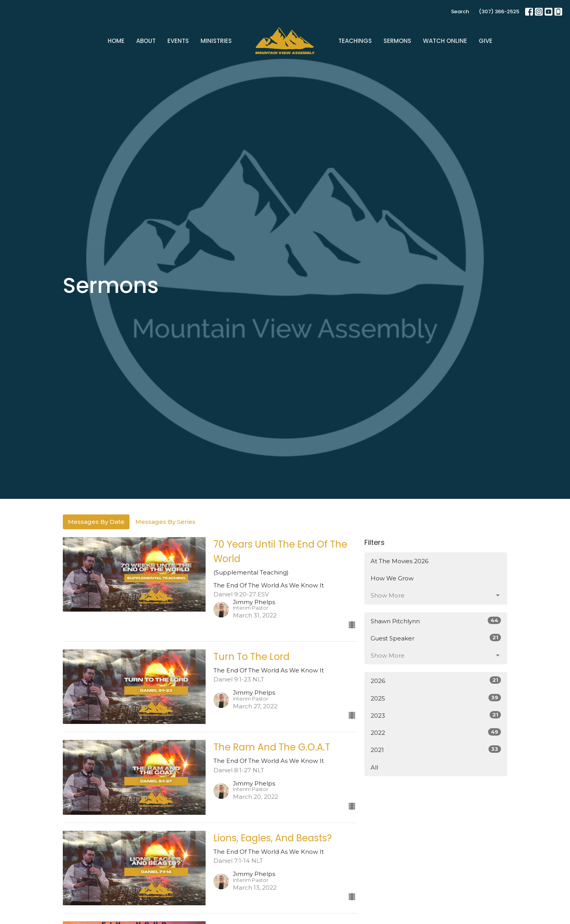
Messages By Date (96, 522)
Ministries (216, 41)
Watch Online (445, 41)
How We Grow (392, 578)
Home (116, 41)
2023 (436, 715)
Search (460, 12)
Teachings (355, 41)
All (374, 767)
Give (486, 41)
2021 (436, 749)
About (146, 41)
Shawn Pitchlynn (436, 621)
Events (178, 41)
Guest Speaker (436, 638)
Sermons (397, 41)
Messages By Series (165, 522)
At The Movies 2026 (400, 561)
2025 (436, 698)
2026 (436, 680)
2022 (436, 732)
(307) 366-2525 (499, 12)
